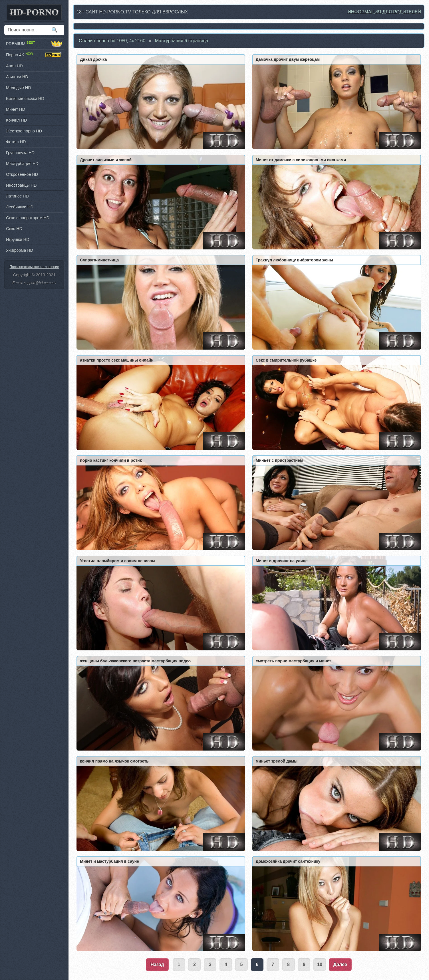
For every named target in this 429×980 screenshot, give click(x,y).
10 (320, 964)
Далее (340, 964)
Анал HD (14, 66)
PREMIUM (34, 44)
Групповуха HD (20, 153)
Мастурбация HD (22, 164)
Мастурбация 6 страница (182, 41)
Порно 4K (34, 55)
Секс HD (14, 229)
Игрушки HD (18, 239)
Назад (157, 964)
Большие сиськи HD (25, 98)
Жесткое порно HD (24, 131)
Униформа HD (20, 250)
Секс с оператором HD (28, 218)
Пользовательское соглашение (34, 267)
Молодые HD (19, 88)
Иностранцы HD (21, 185)
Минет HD (16, 109)
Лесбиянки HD (20, 207)
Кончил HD (16, 120)
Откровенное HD (22, 174)
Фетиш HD (16, 142)
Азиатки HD (17, 77)
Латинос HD (17, 196)
